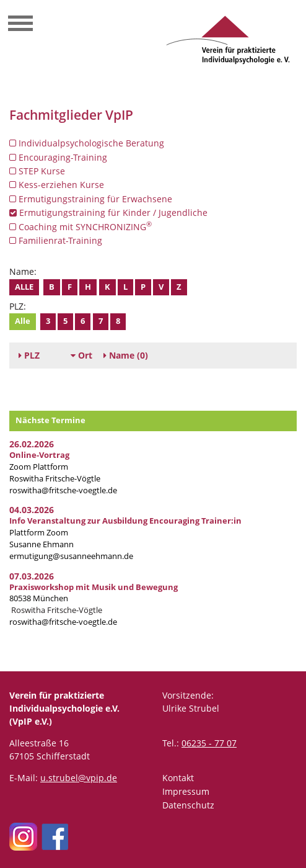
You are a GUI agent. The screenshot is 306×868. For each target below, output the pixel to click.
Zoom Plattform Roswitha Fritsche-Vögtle (55, 467)
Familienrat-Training (56, 240)
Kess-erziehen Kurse (57, 185)
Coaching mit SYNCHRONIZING (81, 226)
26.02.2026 (32, 444)
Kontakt (178, 778)
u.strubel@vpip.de (79, 778)
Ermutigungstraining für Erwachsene (91, 199)
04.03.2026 (32, 510)
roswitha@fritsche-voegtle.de (63, 490)
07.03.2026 (32, 576)
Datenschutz (188, 805)
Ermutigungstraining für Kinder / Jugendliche (108, 213)
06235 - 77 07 (209, 743)
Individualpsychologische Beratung (87, 143)
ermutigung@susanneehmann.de (71, 556)
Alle (24, 287)
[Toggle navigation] (20, 25)
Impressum (186, 791)
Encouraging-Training (58, 157)
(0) (126, 355)
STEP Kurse (37, 171)
